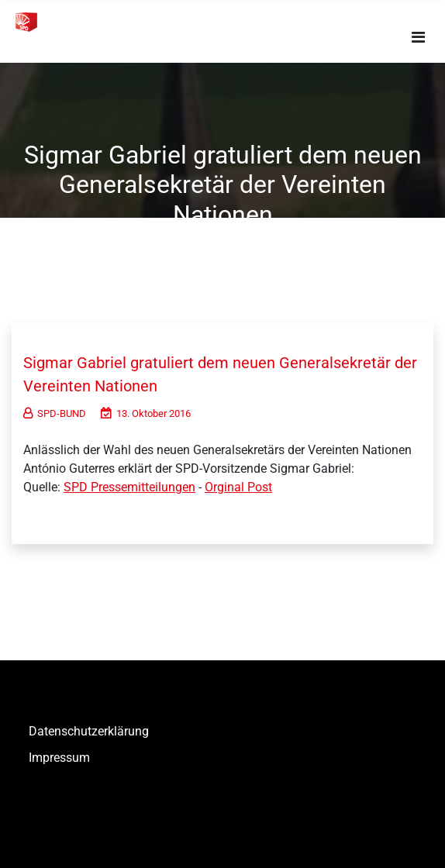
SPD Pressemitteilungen (129, 487)
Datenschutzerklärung (89, 731)
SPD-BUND (55, 413)
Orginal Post (238, 487)
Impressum (59, 758)
